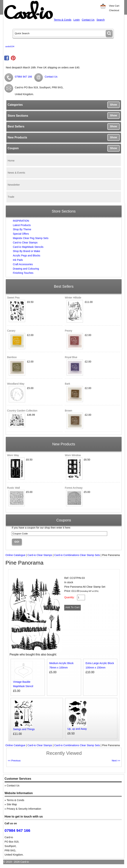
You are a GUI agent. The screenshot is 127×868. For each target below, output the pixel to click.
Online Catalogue (15, 555)
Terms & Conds (63, 20)
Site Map (12, 804)
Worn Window (73, 455)
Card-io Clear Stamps (25, 243)
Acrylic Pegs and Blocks (27, 255)
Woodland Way (16, 384)
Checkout (114, 10)
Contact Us (88, 20)
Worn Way (13, 455)
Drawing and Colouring (26, 269)
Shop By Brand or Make (27, 251)
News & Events (16, 173)
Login (77, 20)
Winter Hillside (73, 298)
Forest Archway (74, 488)
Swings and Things (24, 729)
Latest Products (22, 225)
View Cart (114, 6)
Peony (68, 331)
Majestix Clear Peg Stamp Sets (31, 238)
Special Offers (21, 234)
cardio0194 (10, 47)
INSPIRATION (21, 221)
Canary (11, 331)
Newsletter (14, 185)
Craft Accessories (23, 264)
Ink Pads (18, 260)
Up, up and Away (77, 729)
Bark (67, 384)
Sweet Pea (13, 298)
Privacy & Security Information (24, 809)
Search (101, 20)
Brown (68, 411)
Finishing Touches (23, 273)
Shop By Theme (22, 229)
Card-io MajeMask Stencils (28, 247)
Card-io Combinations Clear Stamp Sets (77, 555)
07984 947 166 (23, 77)
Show (113, 105)
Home (11, 161)
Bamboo (12, 357)
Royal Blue (71, 357)
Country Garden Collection (22, 411)
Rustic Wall (14, 488)
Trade (11, 197)
